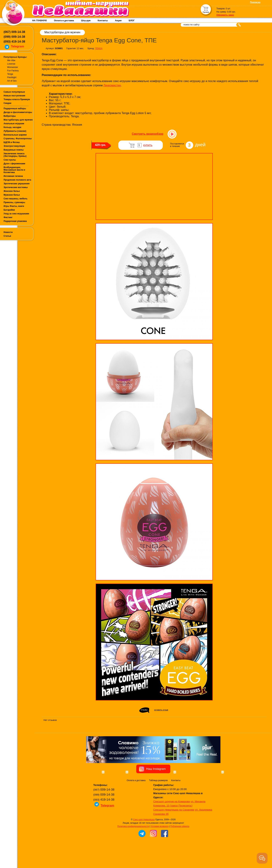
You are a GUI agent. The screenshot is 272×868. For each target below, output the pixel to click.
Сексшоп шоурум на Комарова (172, 822)
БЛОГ (132, 21)
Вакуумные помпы (14, 150)
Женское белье (12, 191)
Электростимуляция (14, 146)
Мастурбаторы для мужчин (18, 120)
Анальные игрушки (14, 124)
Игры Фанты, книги (14, 206)
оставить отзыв (161, 710)
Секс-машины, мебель (15, 199)
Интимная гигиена (13, 176)
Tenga (10, 74)
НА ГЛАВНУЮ (39, 21)
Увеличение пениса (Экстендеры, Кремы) (15, 155)
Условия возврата (160, 847)
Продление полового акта (17, 180)
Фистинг (8, 217)
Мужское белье (12, 195)
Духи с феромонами (14, 164)
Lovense (11, 64)
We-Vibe (11, 60)
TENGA (99, 48)
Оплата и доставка (64, 21)
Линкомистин (112, 85)
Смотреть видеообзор (148, 134)
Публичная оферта (180, 847)
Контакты (103, 21)
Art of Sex (12, 81)
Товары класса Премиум (17, 99)
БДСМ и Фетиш (12, 142)
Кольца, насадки (12, 127)
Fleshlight (12, 77)
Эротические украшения (17, 184)
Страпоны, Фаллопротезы (18, 139)
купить (148, 145)
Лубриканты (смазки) (15, 131)
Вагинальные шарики (15, 135)
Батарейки (9, 210)
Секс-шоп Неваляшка (144, 840)
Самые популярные (14, 92)
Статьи (7, 236)
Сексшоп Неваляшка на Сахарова (174, 830)
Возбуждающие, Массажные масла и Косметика (14, 170)
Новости (8, 232)
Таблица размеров (158, 801)
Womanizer (13, 67)
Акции (118, 21)
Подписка (255, 2)
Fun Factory (13, 71)
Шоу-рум (86, 21)
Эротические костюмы (16, 187)
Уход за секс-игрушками (16, 214)
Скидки (7, 103)
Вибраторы (10, 116)
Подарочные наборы (15, 109)
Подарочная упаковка (15, 221)
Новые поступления (14, 96)
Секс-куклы (10, 160)
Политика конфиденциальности (133, 847)
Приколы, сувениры (14, 202)
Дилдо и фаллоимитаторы (18, 112)
